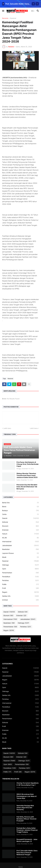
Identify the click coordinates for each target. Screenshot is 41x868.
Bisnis (20, 507)
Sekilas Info (20, 596)
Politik (20, 584)
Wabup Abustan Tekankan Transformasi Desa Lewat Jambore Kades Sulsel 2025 (27, 475)
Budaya (20, 511)
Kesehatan (20, 549)
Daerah (20, 518)
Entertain (20, 530)
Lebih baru (7, 428)
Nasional (13, 18)
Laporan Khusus (20, 553)
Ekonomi (20, 526)
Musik (20, 557)
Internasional (20, 542)
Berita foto (20, 503)
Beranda (5, 18)
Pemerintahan (20, 573)
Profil (20, 588)
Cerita (20, 514)
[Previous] (33, 4)
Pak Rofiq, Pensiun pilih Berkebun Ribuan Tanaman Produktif (27, 819)
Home (21, 867)
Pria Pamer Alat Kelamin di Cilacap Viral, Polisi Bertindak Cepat (27, 464)
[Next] (37, 4)
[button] (3, 11)
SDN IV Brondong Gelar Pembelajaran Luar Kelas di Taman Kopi (27, 796)
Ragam (20, 592)
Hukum (20, 534)
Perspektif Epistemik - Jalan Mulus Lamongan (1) (27, 840)
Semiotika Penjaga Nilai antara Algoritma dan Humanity (25, 808)
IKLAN (20, 538)
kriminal (20, 600)
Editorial (20, 522)
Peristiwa (20, 580)
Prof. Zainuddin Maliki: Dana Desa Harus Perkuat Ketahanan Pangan (18, 4)
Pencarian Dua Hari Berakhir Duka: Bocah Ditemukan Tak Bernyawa (27, 487)
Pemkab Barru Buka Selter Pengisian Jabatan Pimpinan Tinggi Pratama (27, 830)
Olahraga (20, 565)
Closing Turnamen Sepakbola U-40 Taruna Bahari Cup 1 (27, 784)
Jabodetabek (20, 545)
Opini (20, 569)
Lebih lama (34, 428)
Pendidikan (20, 577)
